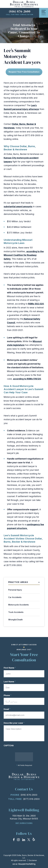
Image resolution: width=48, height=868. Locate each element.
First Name (10, 668)
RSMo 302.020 (36, 304)
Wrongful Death (15, 620)
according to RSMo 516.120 (27, 379)
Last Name (10, 682)
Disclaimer (33, 860)
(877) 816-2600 (31, 799)
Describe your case (14, 723)
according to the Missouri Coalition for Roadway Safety (24, 255)
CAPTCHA (9, 745)
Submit (24, 757)
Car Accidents (15, 597)
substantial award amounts (18, 207)
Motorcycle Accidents (18, 605)
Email (7, 709)
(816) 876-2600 (20, 11)
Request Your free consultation (24, 72)
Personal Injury (15, 590)
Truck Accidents (16, 612)
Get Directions (24, 823)
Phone (8, 695)
